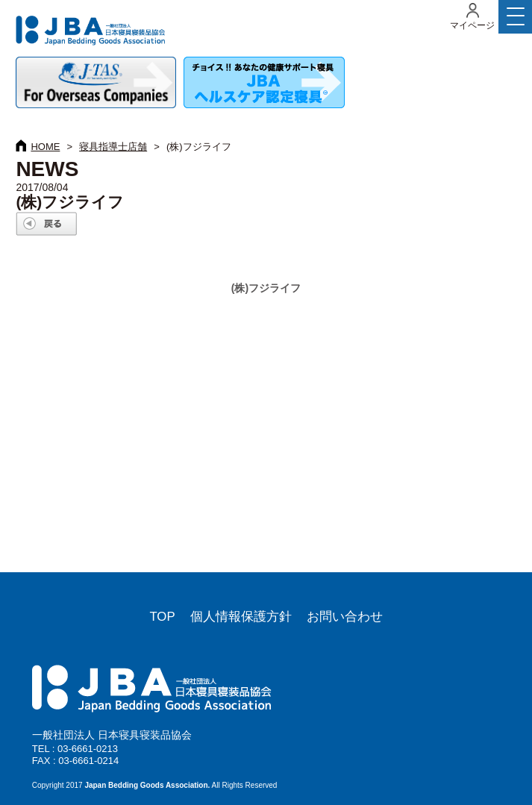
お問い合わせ (345, 617)
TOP (162, 617)
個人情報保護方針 (241, 617)
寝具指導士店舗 (113, 147)
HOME (45, 147)
